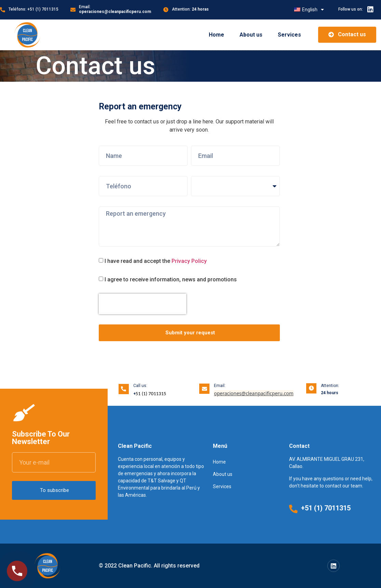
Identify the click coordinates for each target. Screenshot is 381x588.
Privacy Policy (189, 261)
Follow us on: (351, 9)
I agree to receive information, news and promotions (171, 279)
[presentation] (142, 304)
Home (216, 35)
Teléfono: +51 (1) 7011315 (33, 9)
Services (289, 35)
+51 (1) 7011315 (326, 508)
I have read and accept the (156, 261)
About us (251, 35)
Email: (115, 9)
